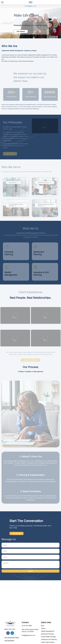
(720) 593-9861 (27, 626)
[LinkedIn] (12, 633)
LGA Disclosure (9, 641)
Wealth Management (48, 631)
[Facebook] (8, 633)
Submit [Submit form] (31, 571)
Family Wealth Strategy (48, 637)
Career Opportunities (48, 642)
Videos (43, 628)
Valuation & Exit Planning (49, 639)
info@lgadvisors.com (28, 635)
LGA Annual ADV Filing (12, 638)
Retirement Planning (47, 634)
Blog (43, 626)
